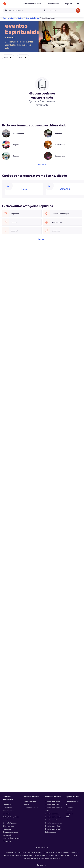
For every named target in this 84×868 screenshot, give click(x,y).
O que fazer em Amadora (53, 823)
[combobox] (61, 10)
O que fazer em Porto (52, 805)
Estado (37, 855)
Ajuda (58, 852)
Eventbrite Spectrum (10, 823)
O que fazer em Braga (52, 814)
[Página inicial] (5, 4)
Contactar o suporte (73, 802)
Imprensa (74, 852)
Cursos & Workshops (31, 808)
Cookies (75, 855)
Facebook (69, 808)
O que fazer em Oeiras (53, 820)
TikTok (68, 817)
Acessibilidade (65, 855)
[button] (8, 57)
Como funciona (8, 805)
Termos (44, 855)
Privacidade (53, 855)
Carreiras (66, 852)
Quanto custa (21, 852)
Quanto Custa (8, 808)
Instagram (69, 814)
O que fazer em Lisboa (53, 802)
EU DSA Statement (30, 858)
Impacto (7, 855)
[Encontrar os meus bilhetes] (31, 4)
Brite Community (9, 826)
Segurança (16, 855)
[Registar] (68, 4)
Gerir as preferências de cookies (49, 858)
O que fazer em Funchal (53, 829)
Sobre (46, 852)
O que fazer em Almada (53, 817)
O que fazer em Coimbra (53, 826)
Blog (52, 852)
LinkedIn (69, 811)
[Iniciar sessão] (53, 4)
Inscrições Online (30, 802)
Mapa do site (7, 829)
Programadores (27, 855)
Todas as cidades (51, 832)
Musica (26, 805)
